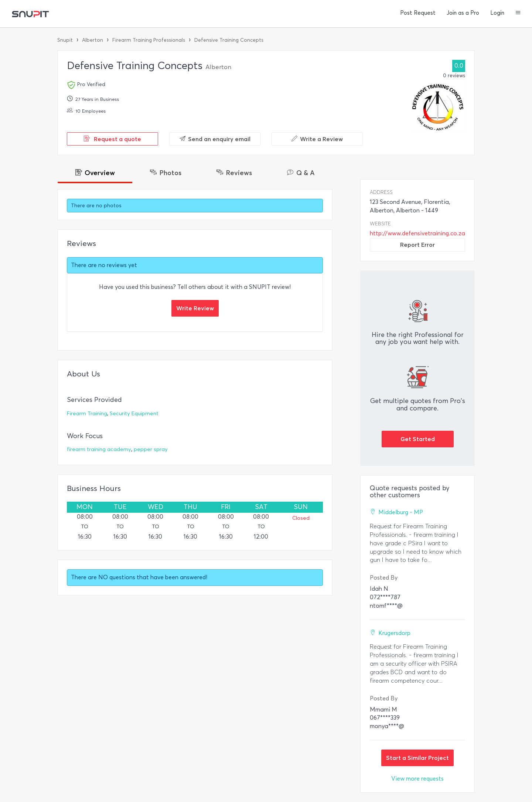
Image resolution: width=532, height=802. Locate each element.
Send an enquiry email (215, 139)
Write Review (195, 308)
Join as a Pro (463, 13)
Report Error (417, 245)
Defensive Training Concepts (229, 40)
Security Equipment (134, 414)
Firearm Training (87, 414)
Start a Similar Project (417, 758)
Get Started (418, 439)
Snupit (65, 40)
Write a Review (317, 139)
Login (497, 13)
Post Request (418, 13)
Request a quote (112, 139)
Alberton (93, 40)
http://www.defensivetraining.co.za (417, 233)
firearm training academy (99, 449)
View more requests (417, 779)
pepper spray (151, 449)
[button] (518, 13)
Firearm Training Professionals (149, 40)
